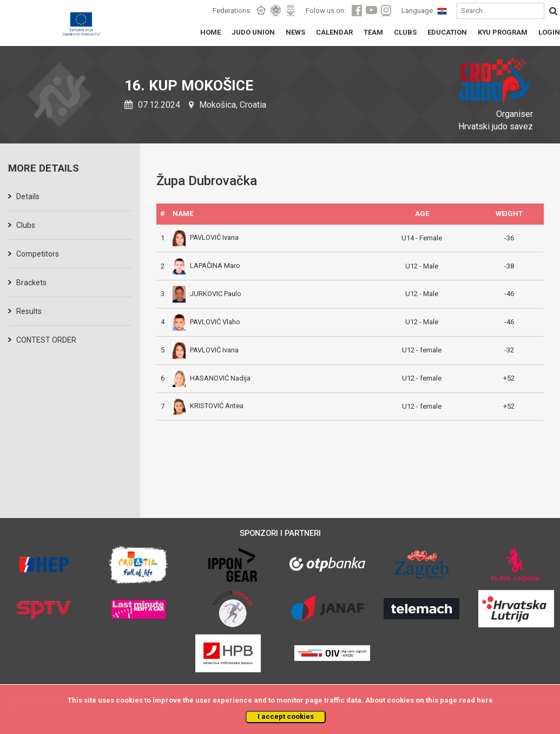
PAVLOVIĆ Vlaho (206, 322)
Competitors (38, 254)
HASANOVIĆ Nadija (212, 378)
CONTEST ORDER (46, 340)
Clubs (26, 225)
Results (29, 311)
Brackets (31, 283)
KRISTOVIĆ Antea (208, 406)
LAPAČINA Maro (206, 266)
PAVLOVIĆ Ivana (206, 237)
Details (28, 196)
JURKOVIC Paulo (207, 294)
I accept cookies (286, 716)
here (485, 700)
